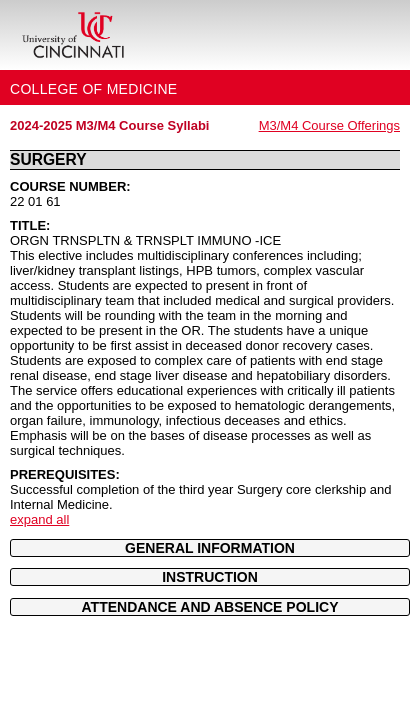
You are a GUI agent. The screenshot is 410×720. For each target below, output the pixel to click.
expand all (39, 519)
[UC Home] (73, 35)
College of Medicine (94, 89)
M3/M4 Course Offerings (329, 125)
